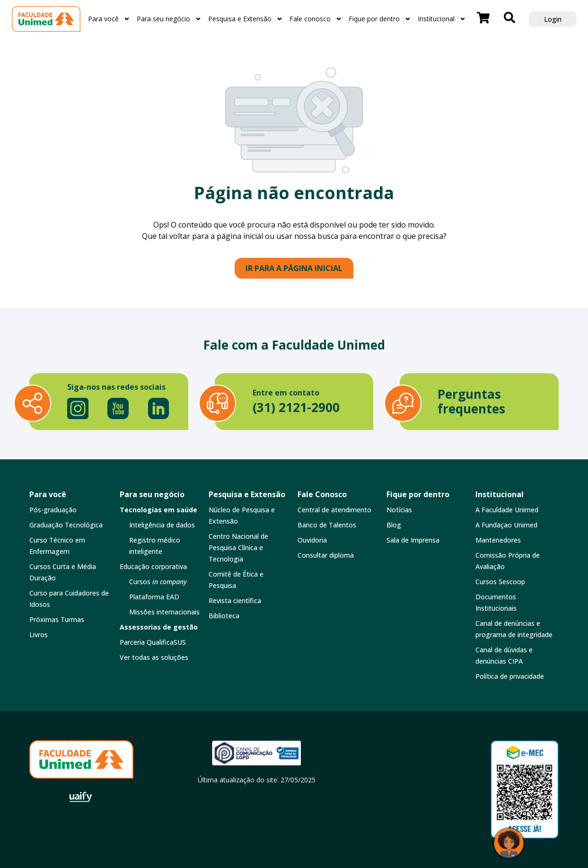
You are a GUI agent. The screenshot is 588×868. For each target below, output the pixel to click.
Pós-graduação (53, 510)
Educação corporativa (153, 566)
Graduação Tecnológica (66, 525)
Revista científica (235, 601)
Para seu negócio (169, 19)
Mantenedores (498, 540)
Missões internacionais (164, 612)
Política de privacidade (510, 676)
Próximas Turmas (57, 619)
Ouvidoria (312, 540)
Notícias (399, 510)
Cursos (158, 582)
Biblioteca (224, 616)
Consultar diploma (326, 555)
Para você (109, 19)
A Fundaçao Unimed (506, 525)
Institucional (442, 19)
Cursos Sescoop (500, 582)
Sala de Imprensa (413, 540)
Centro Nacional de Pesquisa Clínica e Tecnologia (238, 548)
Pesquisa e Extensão (246, 19)
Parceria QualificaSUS (153, 642)
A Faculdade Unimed (507, 510)
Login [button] (553, 19)
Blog (394, 525)
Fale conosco (316, 19)
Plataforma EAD (154, 597)
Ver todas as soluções (154, 657)
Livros (39, 635)
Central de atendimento (334, 510)
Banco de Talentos (327, 525)
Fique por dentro (380, 19)
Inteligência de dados (162, 525)
